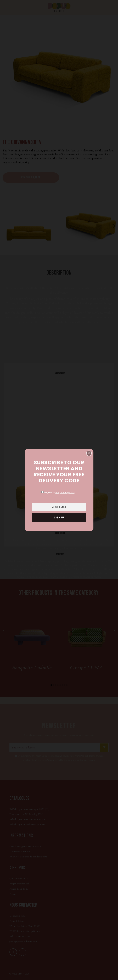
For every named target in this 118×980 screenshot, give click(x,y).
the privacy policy (65, 492)
